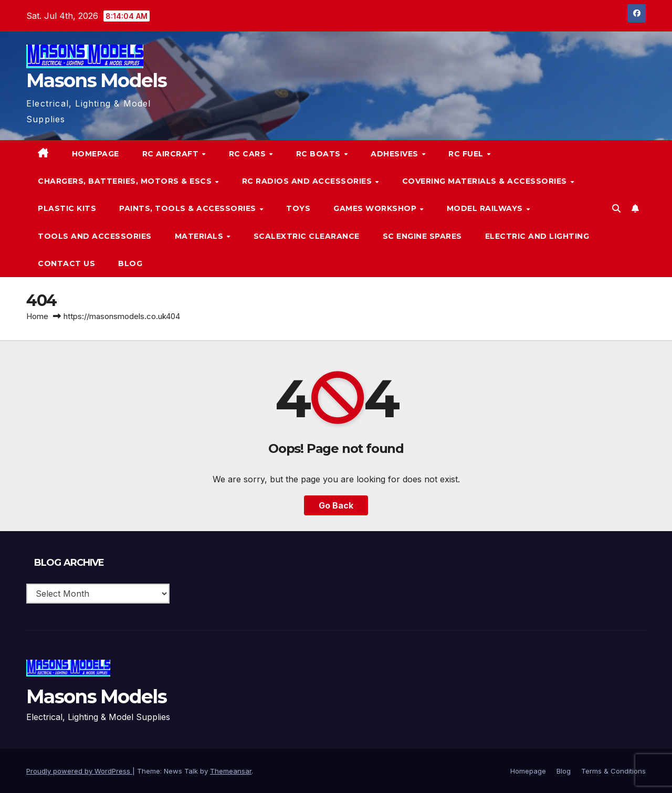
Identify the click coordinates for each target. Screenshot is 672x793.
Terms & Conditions (613, 771)
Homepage (96, 154)
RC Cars (249, 154)
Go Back (336, 505)
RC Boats (320, 154)
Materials (200, 236)
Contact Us (66, 263)
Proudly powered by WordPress (79, 771)
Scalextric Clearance (307, 236)
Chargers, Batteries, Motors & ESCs (126, 181)
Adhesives (396, 154)
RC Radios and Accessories (308, 181)
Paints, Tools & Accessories (189, 208)
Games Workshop (376, 208)
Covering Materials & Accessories (486, 181)
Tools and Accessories (95, 236)
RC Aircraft (172, 154)
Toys (298, 208)
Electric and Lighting (537, 236)
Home (37, 316)
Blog (130, 263)
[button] (616, 208)
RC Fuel (467, 154)
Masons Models (96, 80)
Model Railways (486, 208)
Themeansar (231, 771)
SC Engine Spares (422, 236)
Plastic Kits (67, 208)
